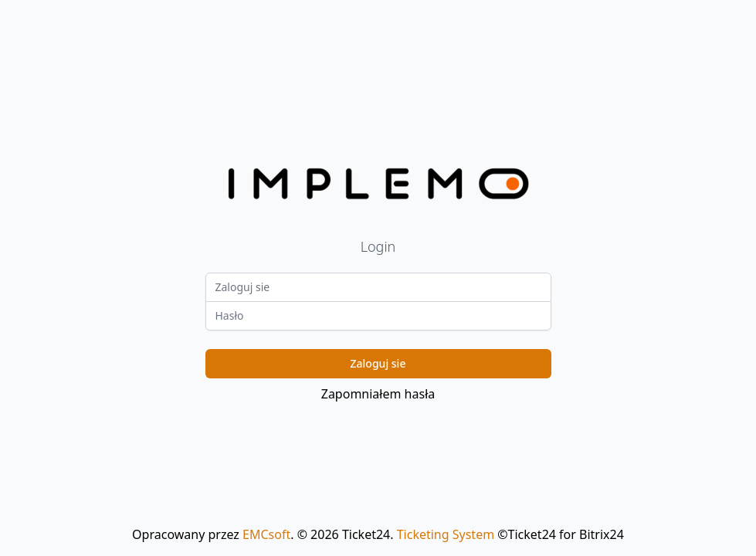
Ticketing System (446, 534)
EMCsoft (266, 534)
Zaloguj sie (378, 363)
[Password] (378, 316)
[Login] (378, 287)
